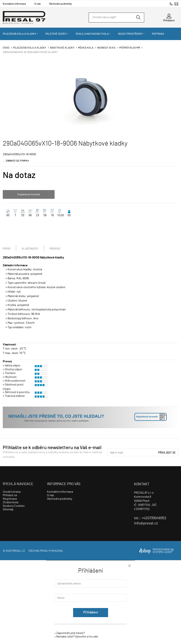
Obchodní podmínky (60, 4)
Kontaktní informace (14, 4)
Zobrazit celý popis (16, 161)
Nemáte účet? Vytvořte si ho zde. (77, 637)
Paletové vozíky (56, 34)
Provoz (55, 249)
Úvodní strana (12, 492)
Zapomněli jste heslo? (70, 633)
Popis (7, 249)
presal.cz (18, 551)
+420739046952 (171, 4)
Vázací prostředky (130, 34)
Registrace (10, 499)
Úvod (6, 48)
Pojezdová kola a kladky (19, 34)
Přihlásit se (167, 453)
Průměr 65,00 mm (130, 48)
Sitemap (8, 509)
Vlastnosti (30, 249)
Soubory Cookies (14, 506)
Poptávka (158, 34)
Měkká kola (86, 48)
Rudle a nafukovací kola (92, 34)
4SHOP (169, 552)
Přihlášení (91, 612)
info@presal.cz (176, 4)
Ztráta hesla (11, 502)
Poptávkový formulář (29, 194)
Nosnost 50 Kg (106, 48)
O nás (38, 4)
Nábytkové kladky (62, 48)
